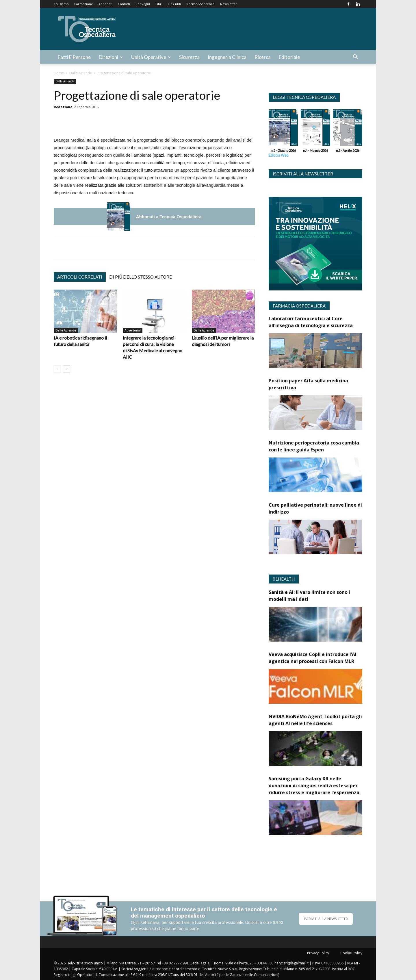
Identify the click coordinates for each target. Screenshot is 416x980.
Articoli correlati (80, 277)
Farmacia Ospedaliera (299, 306)
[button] (355, 58)
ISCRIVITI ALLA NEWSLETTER (326, 919)
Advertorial (133, 330)
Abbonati (105, 4)
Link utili (174, 4)
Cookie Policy (351, 953)
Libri (159, 4)
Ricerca (263, 57)
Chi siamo (61, 4)
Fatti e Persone (74, 57)
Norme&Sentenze (200, 4)
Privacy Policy (318, 953)
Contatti (124, 4)
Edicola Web (278, 155)
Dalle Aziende (81, 73)
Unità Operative (151, 57)
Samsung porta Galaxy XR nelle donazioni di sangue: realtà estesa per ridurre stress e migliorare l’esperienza (314, 786)
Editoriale (289, 57)
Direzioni (111, 57)
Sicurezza (189, 57)
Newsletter (229, 4)
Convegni (143, 4)
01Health (284, 579)
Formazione (84, 4)
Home (59, 73)
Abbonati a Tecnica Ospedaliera (169, 217)
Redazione (63, 107)
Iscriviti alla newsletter (303, 174)
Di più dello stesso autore (141, 277)
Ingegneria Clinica (227, 57)
